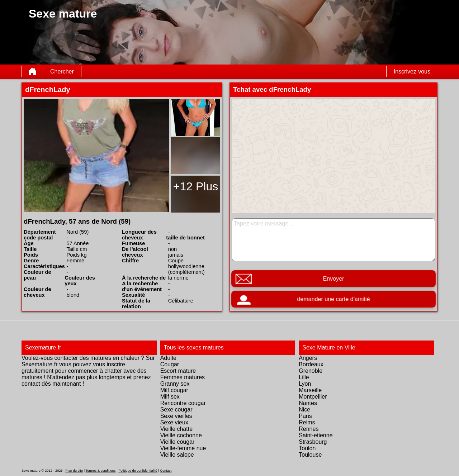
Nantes (308, 403)
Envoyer (333, 279)
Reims (307, 422)
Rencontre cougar (183, 403)
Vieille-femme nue (183, 448)
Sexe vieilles (176, 416)
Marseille (310, 390)
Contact (166, 471)
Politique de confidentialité (138, 471)
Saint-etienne (316, 435)
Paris (305, 416)
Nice (304, 410)
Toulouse (310, 455)
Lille (304, 377)
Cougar (170, 364)
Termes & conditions (101, 471)
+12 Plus (196, 186)
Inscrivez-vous (412, 72)
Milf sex (170, 397)
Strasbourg (313, 442)
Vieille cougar (178, 442)
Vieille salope (177, 455)
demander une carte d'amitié (333, 299)
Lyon (305, 384)
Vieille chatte (176, 429)
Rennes (309, 429)
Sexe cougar (176, 410)
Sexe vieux (174, 422)
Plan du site (74, 471)
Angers (308, 358)
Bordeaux (311, 364)
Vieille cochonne (181, 435)
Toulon (307, 448)
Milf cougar (174, 390)
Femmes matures (183, 377)
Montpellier (313, 397)
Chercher (62, 72)
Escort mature (178, 371)
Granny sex (175, 384)
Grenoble (311, 371)
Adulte (168, 358)
